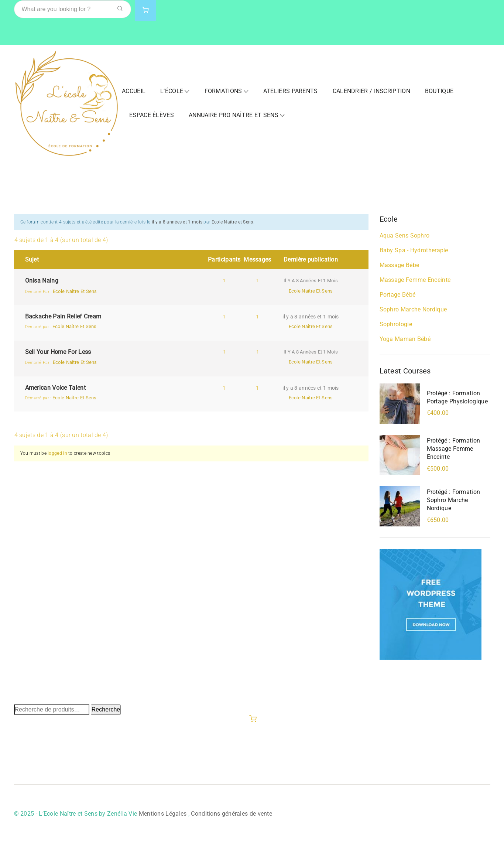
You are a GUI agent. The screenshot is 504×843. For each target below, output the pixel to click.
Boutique (439, 91)
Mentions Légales (163, 814)
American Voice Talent (55, 388)
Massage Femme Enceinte (415, 280)
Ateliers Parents (291, 91)
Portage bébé (398, 295)
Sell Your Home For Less (58, 352)
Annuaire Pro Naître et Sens (234, 115)
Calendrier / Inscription (371, 91)
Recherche (106, 709)
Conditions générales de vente (232, 814)
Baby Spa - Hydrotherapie (414, 250)
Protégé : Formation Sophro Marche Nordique (454, 500)
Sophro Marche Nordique (413, 309)
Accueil (134, 91)
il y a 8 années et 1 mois (177, 222)
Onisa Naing (42, 281)
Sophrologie (396, 324)
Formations (223, 91)
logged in (57, 453)
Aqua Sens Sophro (405, 236)
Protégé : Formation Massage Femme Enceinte (454, 449)
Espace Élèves (152, 115)
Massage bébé (400, 265)
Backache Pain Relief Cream (63, 316)
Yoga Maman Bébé (405, 339)
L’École (172, 91)
